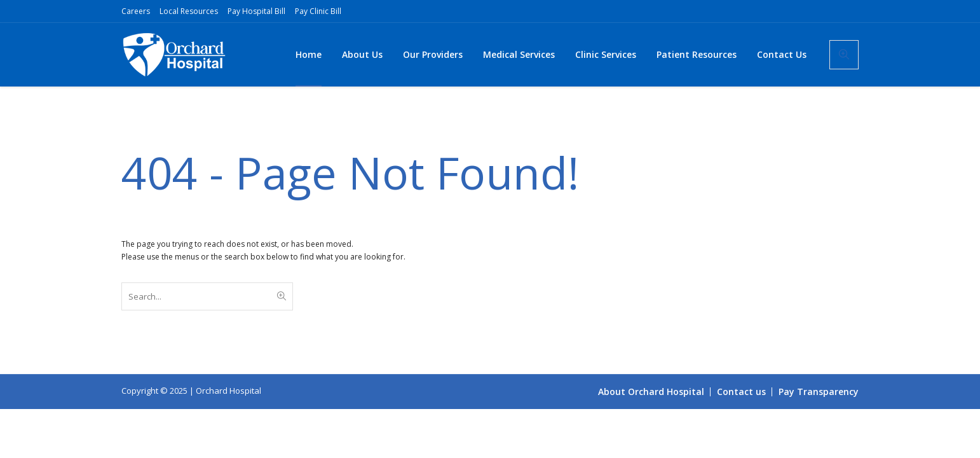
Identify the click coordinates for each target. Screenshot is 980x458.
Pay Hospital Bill (256, 11)
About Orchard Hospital (651, 392)
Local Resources (189, 11)
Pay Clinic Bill (318, 11)
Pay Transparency (819, 392)
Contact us (741, 392)
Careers (136, 11)
